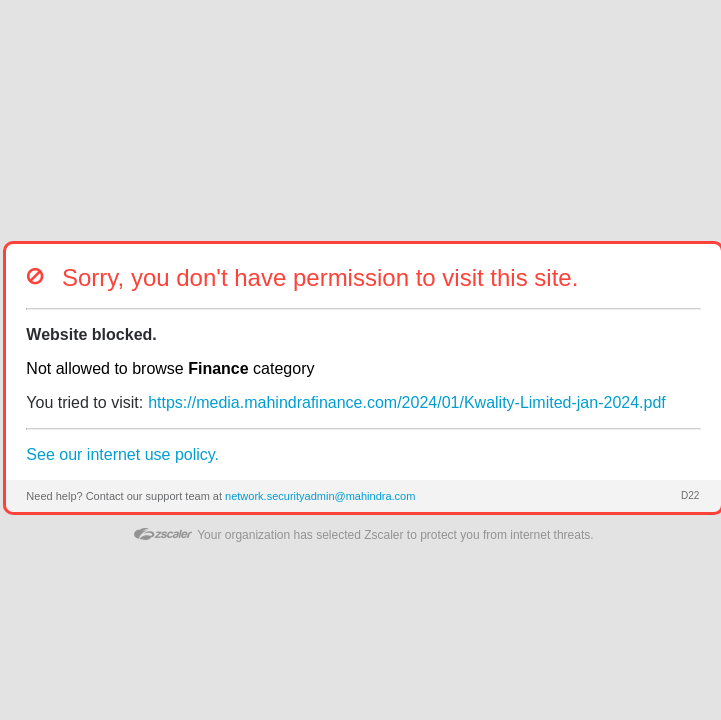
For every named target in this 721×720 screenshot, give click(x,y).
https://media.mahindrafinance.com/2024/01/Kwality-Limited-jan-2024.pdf (407, 402)
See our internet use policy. (122, 454)
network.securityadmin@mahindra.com (320, 496)
